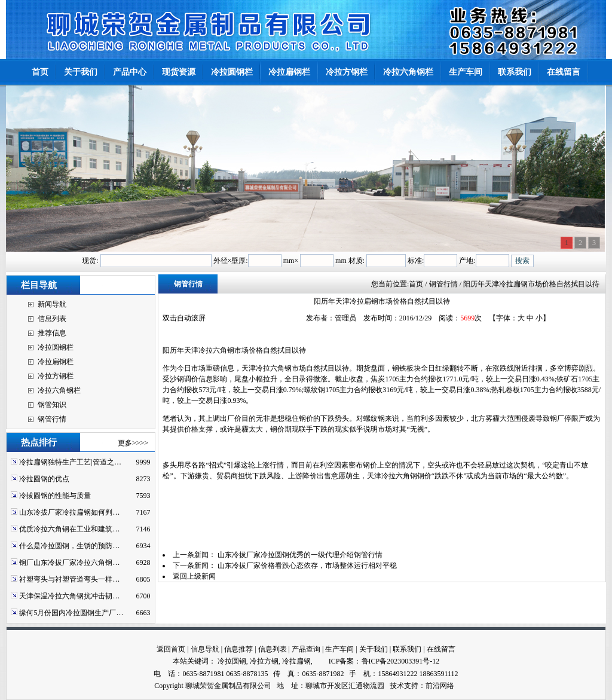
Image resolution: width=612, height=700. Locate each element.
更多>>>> (133, 443)
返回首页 (171, 649)
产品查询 (306, 649)
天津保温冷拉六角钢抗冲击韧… (69, 596)
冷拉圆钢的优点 (44, 479)
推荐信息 (52, 333)
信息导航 (205, 649)
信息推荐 (238, 649)
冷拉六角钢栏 (59, 390)
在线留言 (441, 649)
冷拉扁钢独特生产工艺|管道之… (70, 462)
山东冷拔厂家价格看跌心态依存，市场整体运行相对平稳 (307, 565)
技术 (397, 686)
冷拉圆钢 (232, 661)
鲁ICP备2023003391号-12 (401, 661)
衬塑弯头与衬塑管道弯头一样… (69, 579)
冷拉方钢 (264, 661)
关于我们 (374, 649)
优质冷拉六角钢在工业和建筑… (69, 529)
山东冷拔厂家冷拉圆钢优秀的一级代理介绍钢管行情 (300, 555)
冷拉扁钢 (296, 661)
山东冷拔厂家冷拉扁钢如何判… (69, 512)
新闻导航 (52, 304)
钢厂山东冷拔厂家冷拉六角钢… (69, 563)
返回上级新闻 (194, 576)
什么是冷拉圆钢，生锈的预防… (69, 546)
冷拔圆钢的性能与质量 (55, 496)
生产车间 (339, 649)
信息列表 (52, 319)
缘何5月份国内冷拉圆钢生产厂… (71, 613)
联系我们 (407, 649)
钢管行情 (52, 419)
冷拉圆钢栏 (56, 347)
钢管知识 (52, 405)
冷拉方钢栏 (56, 376)
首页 (416, 284)
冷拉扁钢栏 (56, 362)
